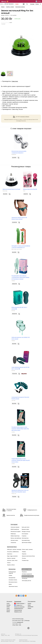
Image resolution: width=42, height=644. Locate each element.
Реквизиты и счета (18, 612)
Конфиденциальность (19, 608)
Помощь (29, 608)
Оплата (37, 4)
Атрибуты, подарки (10, 7)
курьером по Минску (25, 117)
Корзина (29, 603)
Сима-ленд (15, 81)
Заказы (29, 605)
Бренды (8, 612)
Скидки (17, 4)
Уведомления (30, 607)
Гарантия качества (18, 610)
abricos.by (3, 634)
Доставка (32, 4)
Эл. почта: (18, 622)
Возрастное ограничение (19, 607)
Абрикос (3, 7)
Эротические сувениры (20, 7)
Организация (18, 602)
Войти (38, 1)
